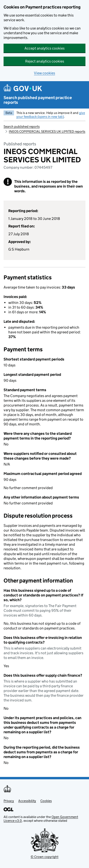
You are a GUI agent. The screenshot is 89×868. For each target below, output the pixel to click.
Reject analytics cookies (45, 61)
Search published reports (22, 126)
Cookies (46, 801)
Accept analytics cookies (44, 48)
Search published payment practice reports (38, 100)
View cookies (44, 73)
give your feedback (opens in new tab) (51, 115)
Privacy (9, 801)
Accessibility (27, 801)
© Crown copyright (44, 857)
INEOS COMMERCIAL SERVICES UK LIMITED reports (47, 131)
